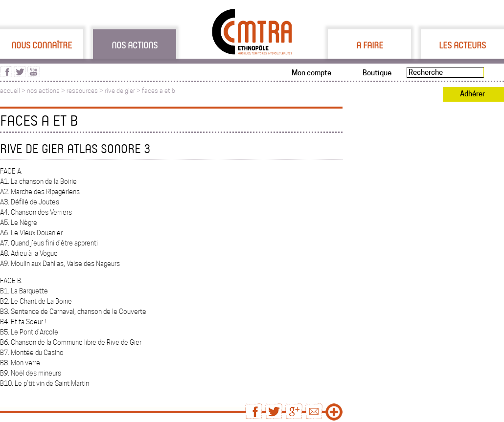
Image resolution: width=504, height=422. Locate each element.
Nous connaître (42, 45)
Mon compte (311, 73)
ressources (82, 91)
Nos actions (135, 45)
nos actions (43, 91)
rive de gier (120, 91)
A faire (370, 45)
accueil (10, 91)
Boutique (377, 73)
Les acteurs (462, 45)
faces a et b (159, 91)
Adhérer (472, 94)
